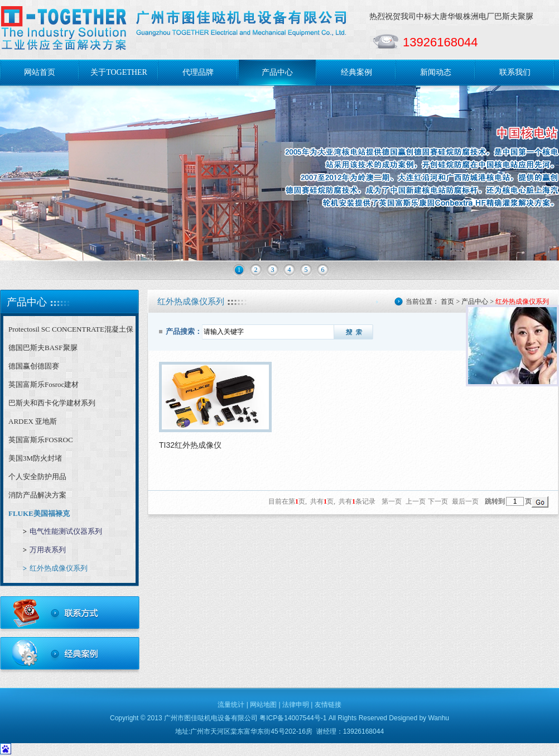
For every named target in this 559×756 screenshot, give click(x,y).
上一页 (416, 501)
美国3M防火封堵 (35, 458)
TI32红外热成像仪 (190, 445)
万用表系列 (48, 550)
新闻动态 (436, 72)
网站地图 (263, 705)
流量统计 (231, 705)
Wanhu (438, 718)
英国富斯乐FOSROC (41, 440)
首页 (447, 302)
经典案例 (356, 72)
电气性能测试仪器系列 (66, 531)
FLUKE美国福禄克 (39, 513)
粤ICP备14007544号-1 (293, 718)
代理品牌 (198, 72)
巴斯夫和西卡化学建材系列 (52, 403)
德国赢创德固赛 (34, 366)
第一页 (392, 501)
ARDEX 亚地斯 (33, 421)
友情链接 (328, 705)
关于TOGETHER (119, 72)
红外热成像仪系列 (59, 568)
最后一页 (465, 501)
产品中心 (277, 72)
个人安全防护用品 (37, 477)
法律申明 (296, 705)
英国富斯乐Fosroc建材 (44, 384)
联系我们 (515, 72)
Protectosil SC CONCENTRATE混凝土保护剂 (71, 332)
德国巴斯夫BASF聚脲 (43, 348)
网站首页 (40, 72)
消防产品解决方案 (37, 495)
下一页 (438, 501)
